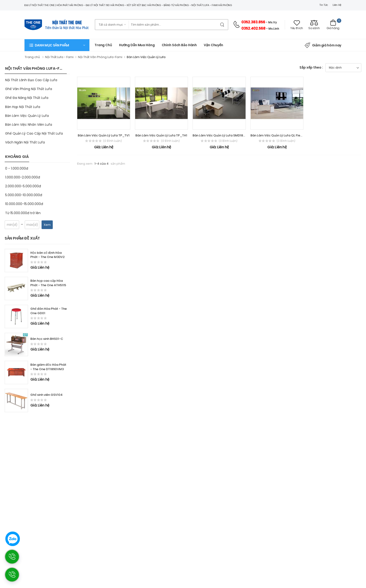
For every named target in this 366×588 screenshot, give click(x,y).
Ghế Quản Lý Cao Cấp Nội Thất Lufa (34, 133)
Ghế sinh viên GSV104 (46, 395)
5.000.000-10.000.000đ (24, 195)
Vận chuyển (213, 45)
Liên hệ (337, 5)
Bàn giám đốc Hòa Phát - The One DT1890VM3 (48, 367)
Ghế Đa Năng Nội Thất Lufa (27, 98)
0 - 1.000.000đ (17, 168)
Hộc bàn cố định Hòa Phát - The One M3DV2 (48, 255)
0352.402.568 (253, 28)
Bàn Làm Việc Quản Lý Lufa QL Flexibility (280, 135)
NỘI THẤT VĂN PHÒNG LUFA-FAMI (36, 68)
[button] (57, 45)
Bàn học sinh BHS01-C (47, 339)
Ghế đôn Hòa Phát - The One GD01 (49, 311)
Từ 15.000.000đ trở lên (23, 213)
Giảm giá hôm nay (323, 45)
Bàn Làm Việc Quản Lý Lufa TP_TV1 (104, 135)
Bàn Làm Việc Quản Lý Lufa (27, 116)
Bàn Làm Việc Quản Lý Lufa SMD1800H (221, 135)
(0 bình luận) (113, 141)
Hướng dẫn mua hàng (137, 45)
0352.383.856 (253, 22)
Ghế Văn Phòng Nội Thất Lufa (29, 89)
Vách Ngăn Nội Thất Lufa (25, 142)
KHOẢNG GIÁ (17, 157)
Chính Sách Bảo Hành (179, 45)
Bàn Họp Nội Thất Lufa (23, 107)
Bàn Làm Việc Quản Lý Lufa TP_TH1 (161, 135)
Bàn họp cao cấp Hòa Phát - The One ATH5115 (48, 283)
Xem (47, 225)
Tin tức (324, 5)
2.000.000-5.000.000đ (23, 186)
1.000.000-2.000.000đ (23, 177)
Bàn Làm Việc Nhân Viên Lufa (29, 125)
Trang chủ (103, 45)
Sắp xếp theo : (311, 67)
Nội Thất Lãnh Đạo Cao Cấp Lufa (31, 80)
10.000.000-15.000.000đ (24, 204)
